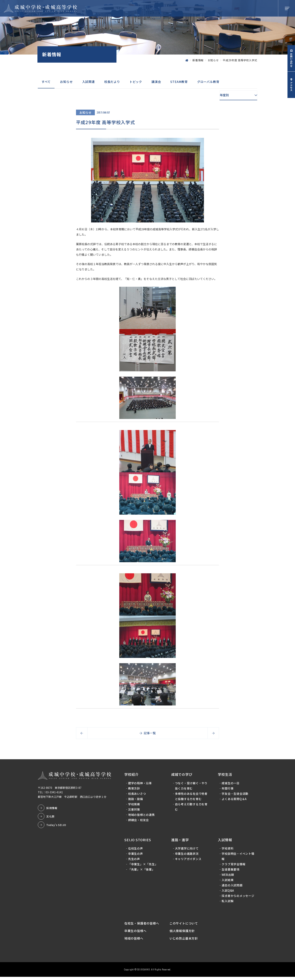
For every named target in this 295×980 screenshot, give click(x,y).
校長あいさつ (138, 795)
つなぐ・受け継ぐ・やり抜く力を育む (191, 787)
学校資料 (227, 850)
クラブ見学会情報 (233, 866)
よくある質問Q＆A (234, 800)
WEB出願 (228, 876)
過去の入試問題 (232, 887)
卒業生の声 (136, 855)
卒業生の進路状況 (187, 855)
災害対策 (135, 811)
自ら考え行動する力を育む (191, 808)
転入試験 (227, 902)
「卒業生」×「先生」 (144, 866)
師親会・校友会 (139, 821)
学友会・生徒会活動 (235, 795)
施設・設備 (136, 800)
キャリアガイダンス (188, 860)
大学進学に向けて (187, 850)
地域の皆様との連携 (142, 816)
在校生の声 (136, 850)
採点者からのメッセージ (238, 897)
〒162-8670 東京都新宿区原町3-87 (60, 789)
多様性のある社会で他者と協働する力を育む (191, 798)
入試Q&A (228, 892)
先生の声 (135, 860)
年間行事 (227, 790)
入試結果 (227, 881)
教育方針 (135, 790)
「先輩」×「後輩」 (142, 871)
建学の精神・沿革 (141, 784)
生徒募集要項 (230, 871)
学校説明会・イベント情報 (238, 858)
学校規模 (135, 805)
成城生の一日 (230, 784)
